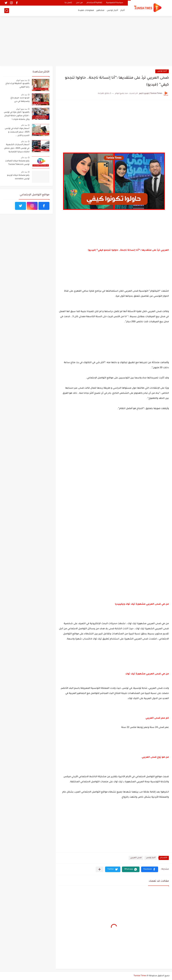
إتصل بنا (68, 3)
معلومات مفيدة (86, 10)
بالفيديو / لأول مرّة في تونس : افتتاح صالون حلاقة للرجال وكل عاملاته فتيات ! (17, 116)
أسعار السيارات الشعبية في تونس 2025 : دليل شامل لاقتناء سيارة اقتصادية (17, 148)
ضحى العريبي (136, 858)
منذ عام (24, 95)
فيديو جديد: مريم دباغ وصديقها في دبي (20, 100)
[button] (150, 869)
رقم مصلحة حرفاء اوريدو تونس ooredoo (18, 177)
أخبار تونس (112, 10)
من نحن (79, 3)
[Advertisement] (86, 41)
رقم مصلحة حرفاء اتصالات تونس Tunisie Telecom (17, 163)
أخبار (123, 10)
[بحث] (7, 11)
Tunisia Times (140, 976)
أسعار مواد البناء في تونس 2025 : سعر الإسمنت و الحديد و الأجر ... (17, 132)
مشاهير (100, 10)
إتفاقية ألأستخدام (94, 3)
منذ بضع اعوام (22, 80)
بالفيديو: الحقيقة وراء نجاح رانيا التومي (18, 85)
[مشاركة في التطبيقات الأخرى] (100, 869)
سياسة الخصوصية (115, 3)
